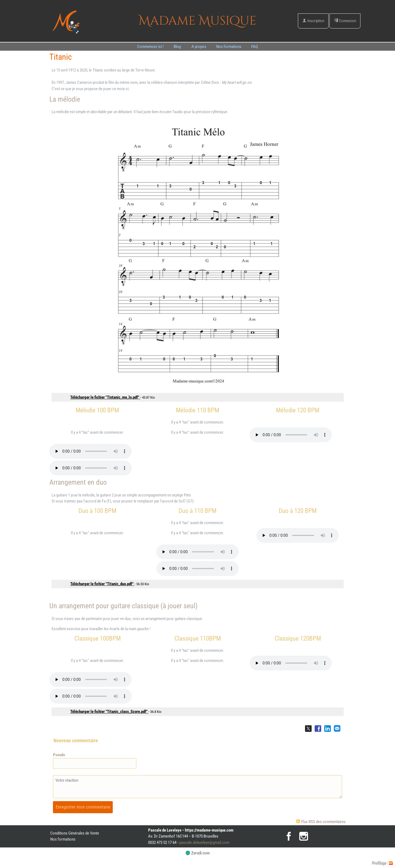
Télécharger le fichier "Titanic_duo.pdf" (102, 584)
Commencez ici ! (150, 47)
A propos (199, 47)
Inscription (313, 21)
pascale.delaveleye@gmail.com (204, 843)
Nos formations (229, 47)
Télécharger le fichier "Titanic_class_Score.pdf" (109, 712)
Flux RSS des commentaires (321, 822)
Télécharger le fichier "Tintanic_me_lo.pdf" (105, 397)
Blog (178, 47)
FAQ (255, 47)
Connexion (345, 21)
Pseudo (59, 755)
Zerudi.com (198, 853)
